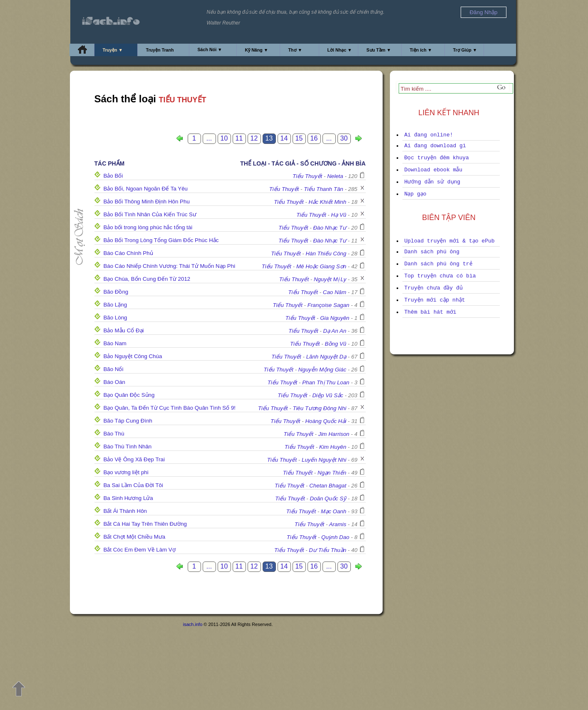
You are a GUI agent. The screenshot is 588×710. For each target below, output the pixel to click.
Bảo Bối (113, 176)
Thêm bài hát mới (430, 312)
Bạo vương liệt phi (126, 472)
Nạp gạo (416, 194)
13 (269, 138)
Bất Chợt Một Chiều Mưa (134, 537)
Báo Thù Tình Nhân (127, 447)
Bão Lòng (115, 318)
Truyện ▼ (113, 50)
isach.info (193, 624)
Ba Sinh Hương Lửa (128, 498)
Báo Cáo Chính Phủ (128, 253)
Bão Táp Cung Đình (128, 421)
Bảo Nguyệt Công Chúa (133, 356)
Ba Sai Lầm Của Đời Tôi (133, 485)
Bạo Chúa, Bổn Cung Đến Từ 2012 (147, 279)
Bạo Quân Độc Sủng (129, 395)
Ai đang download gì (435, 146)
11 (239, 138)
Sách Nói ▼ (210, 49)
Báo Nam (115, 343)
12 (254, 138)
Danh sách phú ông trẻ (438, 264)
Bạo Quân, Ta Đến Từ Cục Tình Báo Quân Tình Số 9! (169, 408)
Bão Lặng (115, 305)
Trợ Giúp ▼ (465, 50)
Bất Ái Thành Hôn (125, 511)
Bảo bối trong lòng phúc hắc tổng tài (148, 227)
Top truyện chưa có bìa (440, 276)
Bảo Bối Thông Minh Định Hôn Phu (146, 202)
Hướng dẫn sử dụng (433, 182)
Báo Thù (114, 434)
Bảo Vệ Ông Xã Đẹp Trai (134, 459)
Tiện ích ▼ (421, 50)
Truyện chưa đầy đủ (434, 288)
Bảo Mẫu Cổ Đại (123, 330)
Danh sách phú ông (432, 252)
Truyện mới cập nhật (435, 300)
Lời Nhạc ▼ (340, 50)
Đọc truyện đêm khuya (437, 158)
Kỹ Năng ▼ (257, 50)
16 (314, 138)
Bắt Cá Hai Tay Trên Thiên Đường (145, 524)
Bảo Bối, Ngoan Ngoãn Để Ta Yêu (145, 189)
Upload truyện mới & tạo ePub (450, 241)
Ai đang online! (429, 135)
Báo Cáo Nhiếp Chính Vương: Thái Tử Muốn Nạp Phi (169, 266)
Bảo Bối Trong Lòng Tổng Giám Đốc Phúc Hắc (161, 240)
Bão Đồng (116, 292)
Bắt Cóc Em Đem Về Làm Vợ (139, 550)
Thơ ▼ (295, 50)
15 (299, 138)
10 (224, 138)
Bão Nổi (113, 369)
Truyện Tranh (160, 50)
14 (284, 138)
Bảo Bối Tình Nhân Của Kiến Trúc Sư (150, 214)
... (209, 138)
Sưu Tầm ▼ (379, 50)
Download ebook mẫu (434, 170)
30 (344, 138)
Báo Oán (114, 382)
